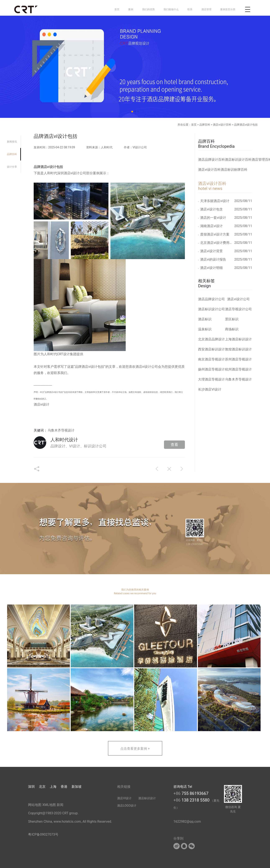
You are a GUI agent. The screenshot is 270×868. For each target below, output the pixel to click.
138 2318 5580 (196, 800)
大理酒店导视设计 (211, 379)
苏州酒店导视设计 (238, 359)
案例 (131, 9)
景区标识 (232, 319)
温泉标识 (205, 329)
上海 (53, 787)
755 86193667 (195, 793)
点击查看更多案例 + (135, 749)
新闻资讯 (12, 142)
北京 (42, 787)
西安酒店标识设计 (211, 349)
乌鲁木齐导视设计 (61, 430)
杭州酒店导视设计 (238, 369)
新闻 (60, 805)
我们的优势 (148, 9)
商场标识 (232, 329)
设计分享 (12, 167)
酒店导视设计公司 (238, 309)
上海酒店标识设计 (238, 339)
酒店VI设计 (124, 798)
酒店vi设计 (143, 367)
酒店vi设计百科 (222, 125)
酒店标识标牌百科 (234, 170)
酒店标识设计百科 (238, 160)
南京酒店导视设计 (211, 359)
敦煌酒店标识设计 (238, 349)
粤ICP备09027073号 (43, 834)
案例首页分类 (228, 9)
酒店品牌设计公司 (211, 299)
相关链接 (124, 787)
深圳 (31, 787)
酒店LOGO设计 (127, 806)
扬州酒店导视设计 (211, 369)
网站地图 (35, 805)
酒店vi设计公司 (238, 299)
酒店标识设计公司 (211, 309)
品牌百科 (205, 125)
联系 (190, 9)
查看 (174, 445)
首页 (117, 9)
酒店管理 (206, 9)
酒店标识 (205, 319)
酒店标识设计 (147, 798)
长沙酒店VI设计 (210, 389)
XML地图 (49, 805)
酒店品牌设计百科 (211, 160)
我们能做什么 (171, 9)
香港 (64, 787)
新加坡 (77, 787)
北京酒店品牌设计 (211, 339)
